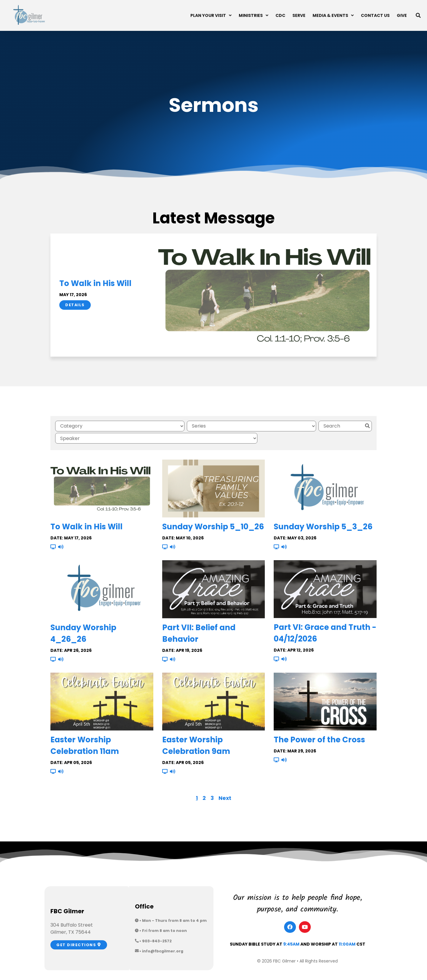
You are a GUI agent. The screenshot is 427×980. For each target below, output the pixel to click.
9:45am (291, 930)
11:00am (347, 930)
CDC (280, 15)
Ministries (254, 15)
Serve (299, 15)
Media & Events (333, 15)
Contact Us (375, 15)
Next (225, 784)
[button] (418, 15)
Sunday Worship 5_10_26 (213, 513)
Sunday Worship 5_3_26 (323, 513)
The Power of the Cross (319, 726)
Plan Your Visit (211, 15)
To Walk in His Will (95, 283)
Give (402, 15)
